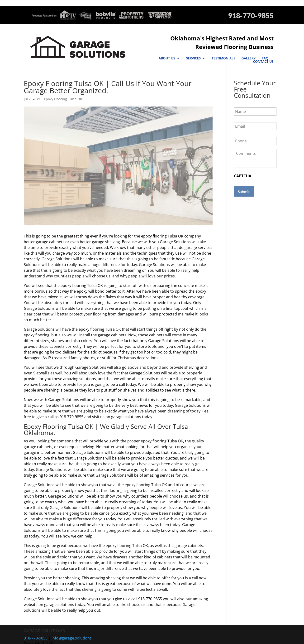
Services (172, 50)
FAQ (244, 50)
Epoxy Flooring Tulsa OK (63, 87)
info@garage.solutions (72, 626)
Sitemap (130, 638)
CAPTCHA (243, 164)
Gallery (227, 50)
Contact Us (263, 50)
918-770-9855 (251, 16)
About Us (145, 50)
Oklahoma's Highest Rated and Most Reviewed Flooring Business (182, 38)
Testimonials (202, 50)
